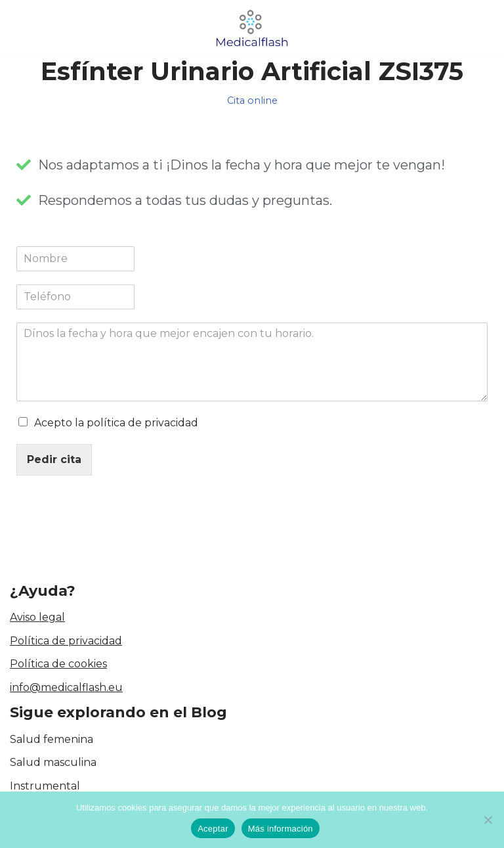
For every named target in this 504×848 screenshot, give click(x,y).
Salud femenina (52, 739)
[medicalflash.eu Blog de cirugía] (252, 28)
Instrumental (45, 786)
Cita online (252, 100)
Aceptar (213, 829)
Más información (281, 829)
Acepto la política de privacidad (116, 423)
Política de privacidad (66, 641)
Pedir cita (54, 459)
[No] (488, 820)
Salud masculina (53, 763)
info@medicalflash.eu (66, 687)
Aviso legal (37, 617)
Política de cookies (58, 664)
